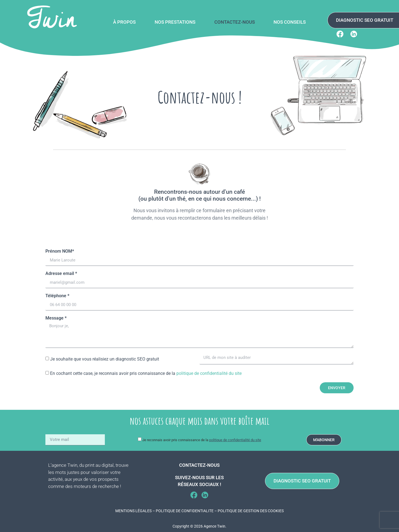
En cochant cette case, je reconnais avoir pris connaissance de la (146, 373)
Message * (56, 318)
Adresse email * (61, 274)
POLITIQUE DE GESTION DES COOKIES (251, 511)
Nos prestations (175, 22)
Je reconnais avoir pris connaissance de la (202, 440)
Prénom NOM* (60, 251)
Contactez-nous (235, 22)
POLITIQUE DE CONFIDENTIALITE (185, 511)
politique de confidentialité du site (209, 373)
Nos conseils (290, 22)
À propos (124, 22)
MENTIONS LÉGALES (133, 511)
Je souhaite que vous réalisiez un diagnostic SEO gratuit (105, 359)
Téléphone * (57, 296)
